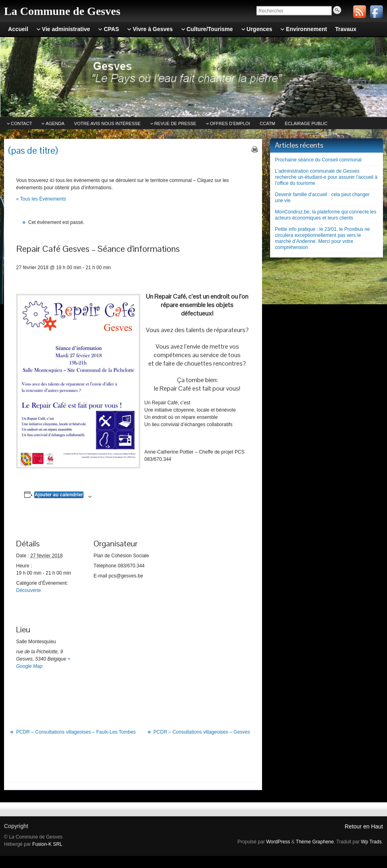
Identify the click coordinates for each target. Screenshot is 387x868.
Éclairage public (306, 123)
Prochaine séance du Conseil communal (318, 160)
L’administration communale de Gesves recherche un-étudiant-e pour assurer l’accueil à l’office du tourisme (326, 177)
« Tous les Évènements (41, 199)
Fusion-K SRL (47, 844)
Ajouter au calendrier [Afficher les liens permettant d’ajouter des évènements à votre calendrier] (59, 495)
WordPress (278, 842)
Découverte (28, 590)
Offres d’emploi (230, 123)
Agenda (55, 123)
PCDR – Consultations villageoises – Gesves (202, 732)
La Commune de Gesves (62, 11)
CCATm (267, 123)
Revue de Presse (175, 123)
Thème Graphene (315, 842)
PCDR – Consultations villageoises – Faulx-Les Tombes (76, 732)
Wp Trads (371, 842)
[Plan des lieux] (136, 659)
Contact (21, 123)
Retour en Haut (364, 826)
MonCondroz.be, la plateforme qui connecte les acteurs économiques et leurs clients (326, 215)
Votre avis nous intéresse (107, 123)
